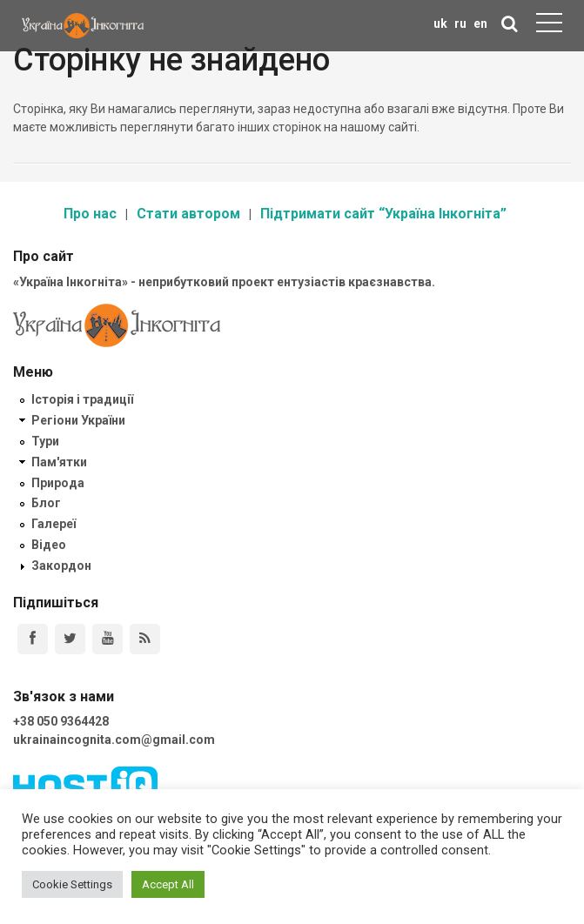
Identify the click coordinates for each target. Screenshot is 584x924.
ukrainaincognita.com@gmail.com (114, 740)
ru (460, 23)
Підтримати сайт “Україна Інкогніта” (383, 214)
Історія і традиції (82, 399)
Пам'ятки (59, 462)
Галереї (54, 524)
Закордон (61, 566)
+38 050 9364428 (61, 721)
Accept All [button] (168, 884)
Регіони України (78, 420)
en (480, 23)
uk (440, 23)
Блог (46, 503)
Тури (45, 441)
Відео (49, 545)
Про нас (90, 214)
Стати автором (188, 214)
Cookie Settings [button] (72, 884)
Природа (58, 483)
